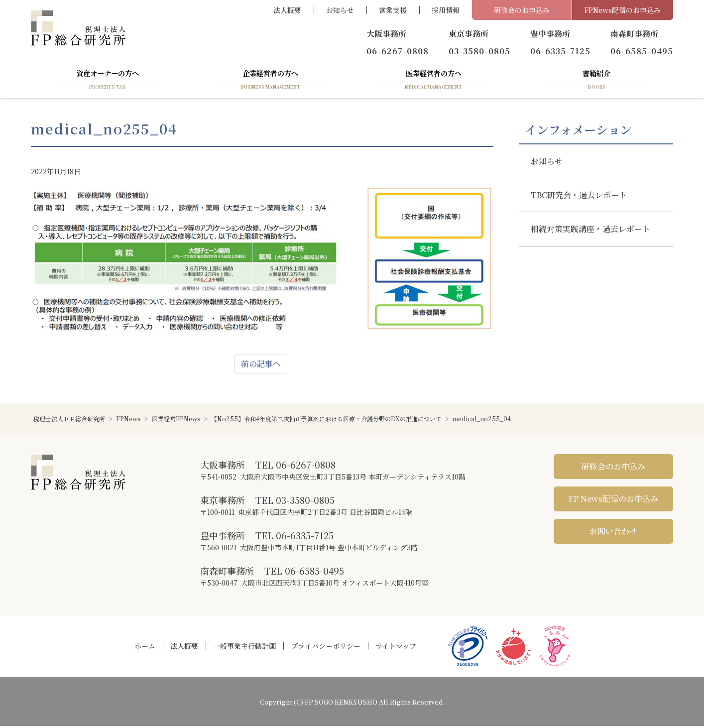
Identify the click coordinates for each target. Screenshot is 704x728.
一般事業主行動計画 (244, 648)
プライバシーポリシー (326, 648)
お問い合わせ (613, 533)
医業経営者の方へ (434, 81)
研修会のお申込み (522, 10)
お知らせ (340, 10)
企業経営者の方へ (270, 81)
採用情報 (446, 10)
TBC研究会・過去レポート (579, 197)
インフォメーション (578, 131)
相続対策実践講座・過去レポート (590, 231)
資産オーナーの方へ (108, 81)
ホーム (145, 648)
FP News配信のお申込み (613, 501)
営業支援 (393, 10)
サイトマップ (396, 648)
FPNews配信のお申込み (623, 10)
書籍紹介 (596, 81)
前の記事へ (261, 366)
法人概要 (287, 10)
